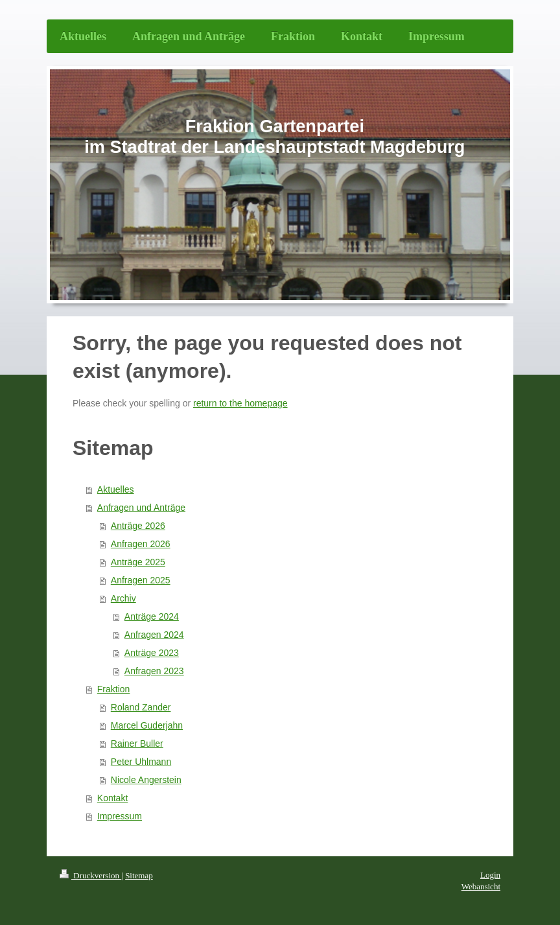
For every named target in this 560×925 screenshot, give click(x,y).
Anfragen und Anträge (141, 508)
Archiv (123, 598)
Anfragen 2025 (141, 580)
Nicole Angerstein (146, 780)
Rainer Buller (137, 744)
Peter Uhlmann (141, 762)
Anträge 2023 (152, 653)
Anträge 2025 (138, 562)
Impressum (120, 816)
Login (490, 875)
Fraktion (114, 689)
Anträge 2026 (138, 526)
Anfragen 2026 (141, 544)
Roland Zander (141, 707)
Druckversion (90, 875)
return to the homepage (240, 403)
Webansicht (481, 886)
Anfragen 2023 (154, 671)
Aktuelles (116, 489)
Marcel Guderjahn (147, 725)
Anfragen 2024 (154, 635)
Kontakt (112, 798)
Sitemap (139, 875)
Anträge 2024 (152, 616)
